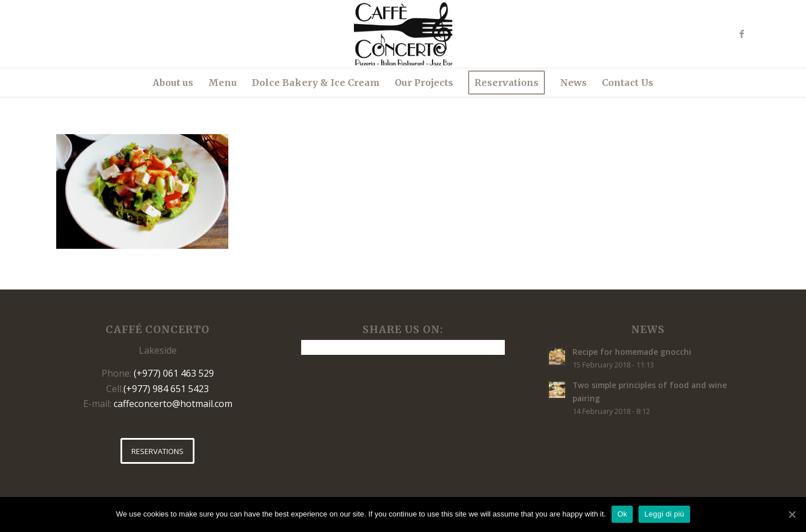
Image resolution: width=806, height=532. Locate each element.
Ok (622, 514)
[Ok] (792, 514)
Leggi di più (664, 514)
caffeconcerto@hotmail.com (173, 404)
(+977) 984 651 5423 (166, 389)
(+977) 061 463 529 (174, 373)
